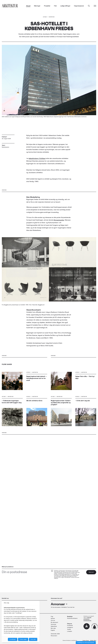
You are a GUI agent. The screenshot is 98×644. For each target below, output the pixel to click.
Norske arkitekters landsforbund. (87, 619)
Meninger (37, 6)
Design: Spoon (86, 640)
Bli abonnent (54, 622)
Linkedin (70, 631)
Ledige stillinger (65, 6)
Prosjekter (47, 6)
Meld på (91, 572)
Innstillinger (13, 639)
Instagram (70, 627)
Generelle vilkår (55, 634)
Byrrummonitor (59, 290)
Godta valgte (23, 639)
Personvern (54, 636)
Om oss (53, 620)
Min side (53, 628)
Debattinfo (54, 626)
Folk (55, 6)
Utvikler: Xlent (93, 640)
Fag (52, 616)
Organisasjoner (79, 6)
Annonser (59, 604)
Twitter (69, 629)
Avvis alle (33, 639)
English (53, 630)
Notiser (53, 618)
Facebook (70, 625)
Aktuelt (28, 6)
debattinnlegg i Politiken (37, 173)
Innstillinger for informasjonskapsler (86, 643)
